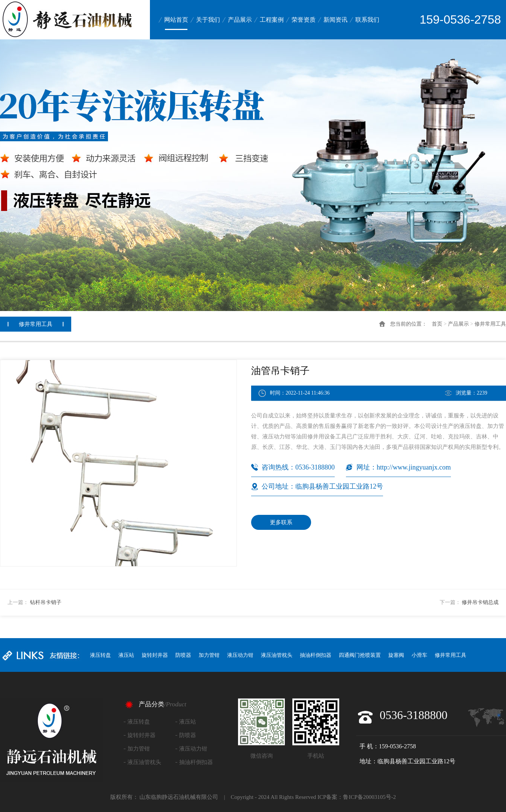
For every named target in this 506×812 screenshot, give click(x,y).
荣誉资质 (304, 20)
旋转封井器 (155, 655)
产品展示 (240, 20)
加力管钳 (209, 655)
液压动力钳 (240, 655)
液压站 (126, 655)
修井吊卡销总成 (480, 602)
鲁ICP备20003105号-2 (369, 797)
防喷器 (183, 655)
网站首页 (176, 20)
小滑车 (419, 655)
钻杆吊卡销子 (46, 602)
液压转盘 (100, 655)
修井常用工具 (490, 324)
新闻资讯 (335, 20)
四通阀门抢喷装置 (360, 655)
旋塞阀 (396, 655)
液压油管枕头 (277, 655)
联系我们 (367, 20)
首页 (437, 324)
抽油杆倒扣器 (316, 655)
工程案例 (272, 20)
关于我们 (208, 20)
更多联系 (281, 522)
